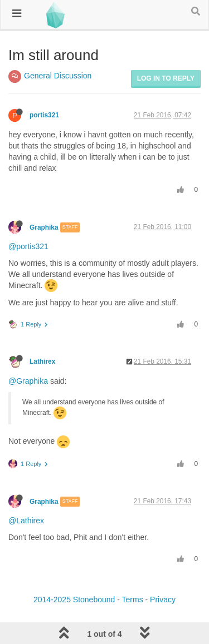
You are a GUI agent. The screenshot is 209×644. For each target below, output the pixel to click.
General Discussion (58, 76)
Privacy (163, 600)
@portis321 (28, 246)
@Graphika (28, 381)
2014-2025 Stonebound (74, 600)
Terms (133, 600)
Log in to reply (166, 78)
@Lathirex (26, 521)
